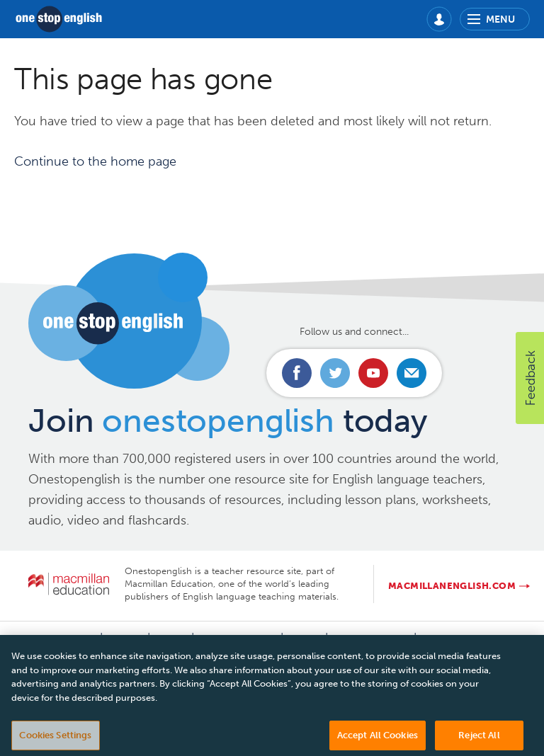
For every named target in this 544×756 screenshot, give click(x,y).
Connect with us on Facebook (297, 373)
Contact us (65, 639)
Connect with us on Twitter (335, 373)
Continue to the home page (95, 161)
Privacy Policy (237, 639)
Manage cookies (465, 639)
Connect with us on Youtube (373, 373)
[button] (530, 378)
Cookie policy (371, 639)
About (125, 639)
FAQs (171, 639)
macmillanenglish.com (452, 586)
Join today (228, 421)
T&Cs (304, 639)
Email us (412, 373)
